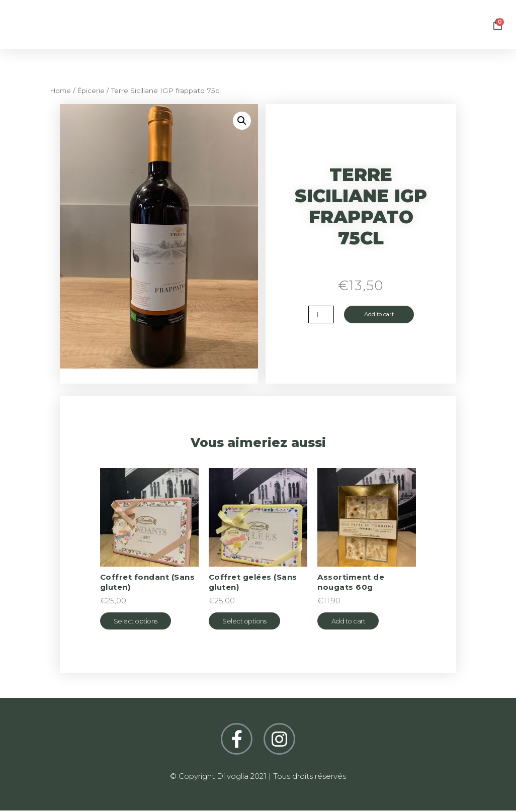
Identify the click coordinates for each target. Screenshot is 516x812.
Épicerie (94, 91)
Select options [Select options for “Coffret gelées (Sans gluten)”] (251, 622)
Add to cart (380, 315)
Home (62, 91)
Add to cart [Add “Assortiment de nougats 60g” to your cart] (355, 622)
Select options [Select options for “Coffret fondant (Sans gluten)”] (142, 622)
